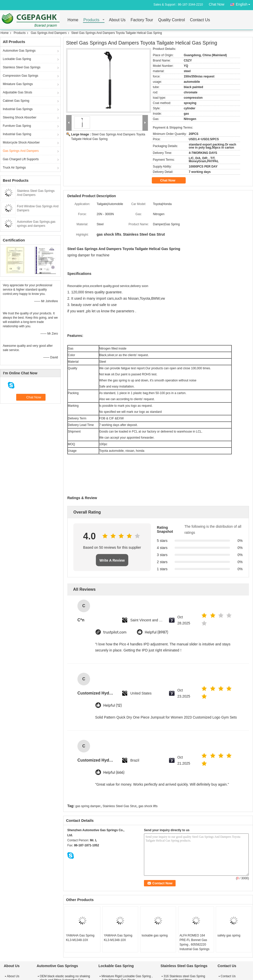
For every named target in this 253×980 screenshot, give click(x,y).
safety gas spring (229, 935)
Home (73, 20)
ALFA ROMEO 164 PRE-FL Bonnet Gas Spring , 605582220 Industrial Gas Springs (195, 942)
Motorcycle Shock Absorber (21, 142)
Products (91, 20)
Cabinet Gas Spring (16, 101)
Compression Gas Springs (20, 76)
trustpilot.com (115, 632)
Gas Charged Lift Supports (21, 159)
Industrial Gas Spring (17, 134)
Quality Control (172, 20)
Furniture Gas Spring (17, 126)
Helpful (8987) (156, 632)
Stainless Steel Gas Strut (120, 806)
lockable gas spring (155, 935)
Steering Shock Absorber (20, 117)
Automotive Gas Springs (19, 51)
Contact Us (200, 20)
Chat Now (216, 4)
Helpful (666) (114, 773)
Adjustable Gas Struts (17, 92)
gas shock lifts (148, 806)
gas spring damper (88, 806)
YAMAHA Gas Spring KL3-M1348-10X (80, 938)
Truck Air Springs (14, 168)
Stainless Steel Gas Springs (22, 67)
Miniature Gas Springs (18, 84)
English (244, 3)
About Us (117, 20)
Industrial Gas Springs (18, 109)
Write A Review (112, 560)
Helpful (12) (112, 706)
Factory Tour (142, 20)
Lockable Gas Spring (17, 59)
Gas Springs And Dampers (49, 33)
